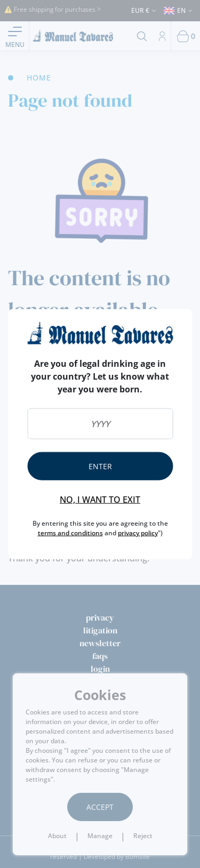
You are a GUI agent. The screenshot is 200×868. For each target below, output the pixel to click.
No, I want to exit (100, 499)
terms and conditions (70, 532)
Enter (100, 466)
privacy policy (138, 532)
